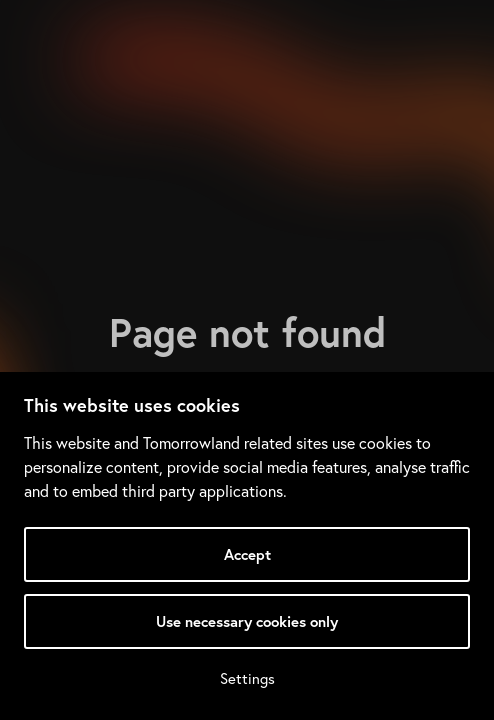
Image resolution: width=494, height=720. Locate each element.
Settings (247, 678)
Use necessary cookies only (247, 621)
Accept (247, 554)
